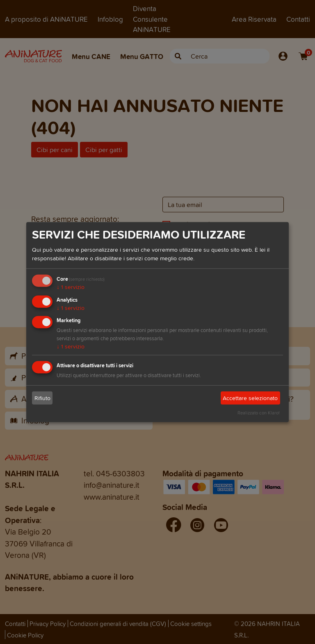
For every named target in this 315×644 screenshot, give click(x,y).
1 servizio (71, 287)
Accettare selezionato (250, 398)
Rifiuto (42, 398)
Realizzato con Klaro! (259, 413)
